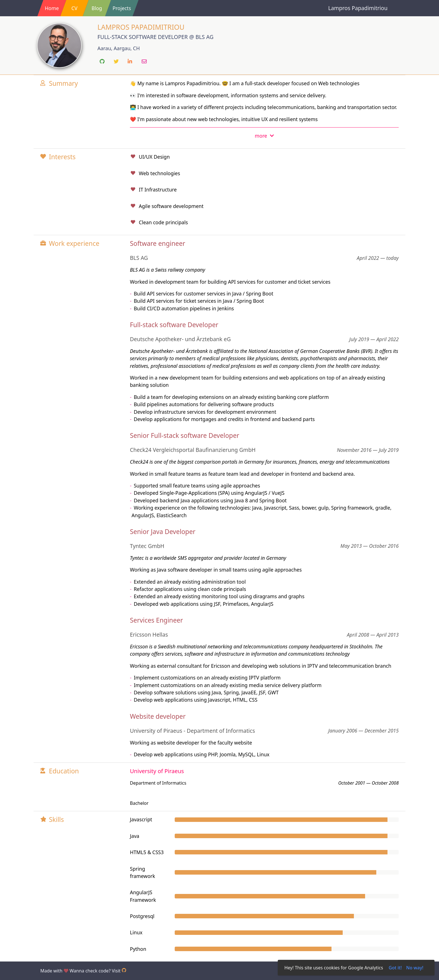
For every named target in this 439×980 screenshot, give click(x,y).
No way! (415, 968)
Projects (122, 8)
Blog (97, 8)
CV (74, 8)
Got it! (395, 968)
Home (52, 8)
